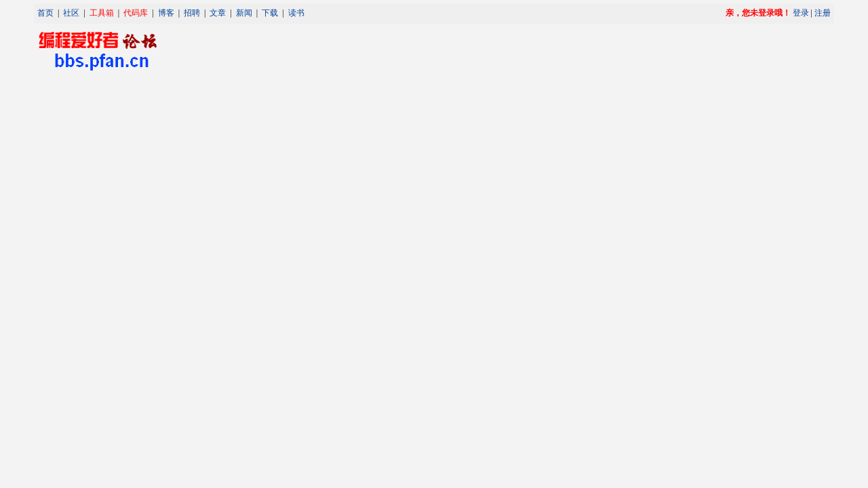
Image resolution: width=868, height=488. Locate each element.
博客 (166, 13)
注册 (823, 13)
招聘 (192, 13)
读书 (296, 13)
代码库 (136, 13)
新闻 (244, 13)
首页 (45, 13)
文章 (218, 13)
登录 (801, 13)
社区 (71, 13)
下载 (270, 13)
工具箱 (102, 13)
